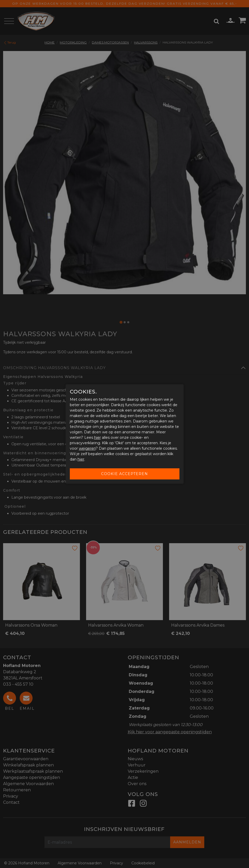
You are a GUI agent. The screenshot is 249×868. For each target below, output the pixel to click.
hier (97, 437)
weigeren (87, 448)
